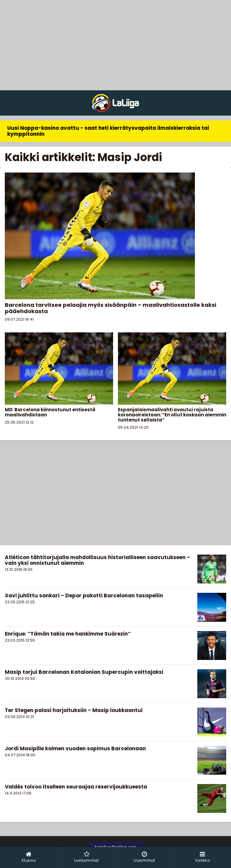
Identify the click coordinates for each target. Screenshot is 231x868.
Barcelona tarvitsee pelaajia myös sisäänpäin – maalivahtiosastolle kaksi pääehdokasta (111, 308)
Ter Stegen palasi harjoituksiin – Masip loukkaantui (74, 710)
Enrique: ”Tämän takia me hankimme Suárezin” (68, 634)
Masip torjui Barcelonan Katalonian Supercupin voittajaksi (84, 672)
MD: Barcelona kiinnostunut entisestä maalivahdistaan (50, 412)
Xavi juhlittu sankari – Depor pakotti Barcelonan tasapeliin (84, 596)
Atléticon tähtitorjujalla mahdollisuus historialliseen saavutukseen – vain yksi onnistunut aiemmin (97, 560)
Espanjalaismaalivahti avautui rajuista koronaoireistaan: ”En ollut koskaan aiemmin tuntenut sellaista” (172, 415)
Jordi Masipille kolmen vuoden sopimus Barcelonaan (75, 748)
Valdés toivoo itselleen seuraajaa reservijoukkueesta (76, 787)
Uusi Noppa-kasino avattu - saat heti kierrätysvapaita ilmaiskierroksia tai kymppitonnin (108, 131)
